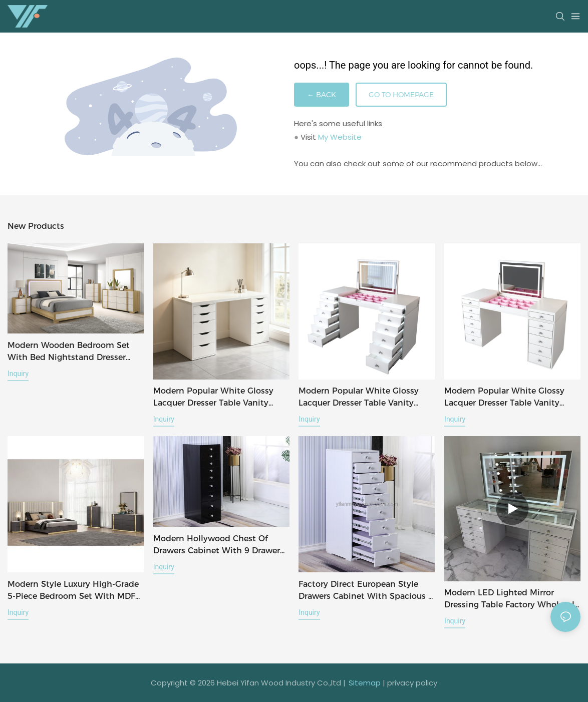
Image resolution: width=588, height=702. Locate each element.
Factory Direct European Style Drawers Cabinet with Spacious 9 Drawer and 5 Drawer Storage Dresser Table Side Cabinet (366, 591)
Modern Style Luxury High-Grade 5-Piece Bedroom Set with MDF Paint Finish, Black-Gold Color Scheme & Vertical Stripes (73, 591)
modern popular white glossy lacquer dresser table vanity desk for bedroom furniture (213, 398)
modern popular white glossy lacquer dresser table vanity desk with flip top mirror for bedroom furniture (504, 398)
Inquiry (18, 374)
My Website (340, 137)
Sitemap (365, 683)
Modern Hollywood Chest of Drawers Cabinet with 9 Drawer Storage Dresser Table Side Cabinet (217, 545)
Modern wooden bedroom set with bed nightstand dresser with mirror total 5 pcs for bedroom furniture (69, 352)
